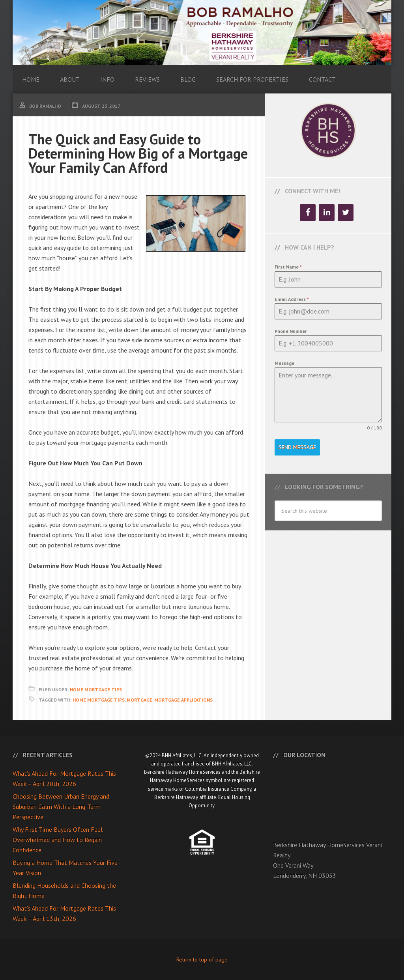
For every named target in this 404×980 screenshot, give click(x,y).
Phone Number (291, 331)
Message (284, 363)
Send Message (297, 447)
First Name (288, 267)
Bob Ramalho (202, 33)
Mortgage (139, 700)
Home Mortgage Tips (96, 690)
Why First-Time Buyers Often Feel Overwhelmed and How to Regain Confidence (58, 840)
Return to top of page (202, 959)
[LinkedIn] (327, 213)
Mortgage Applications (183, 700)
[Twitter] (346, 213)
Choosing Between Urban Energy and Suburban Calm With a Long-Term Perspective (61, 806)
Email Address (292, 299)
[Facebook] (308, 213)
